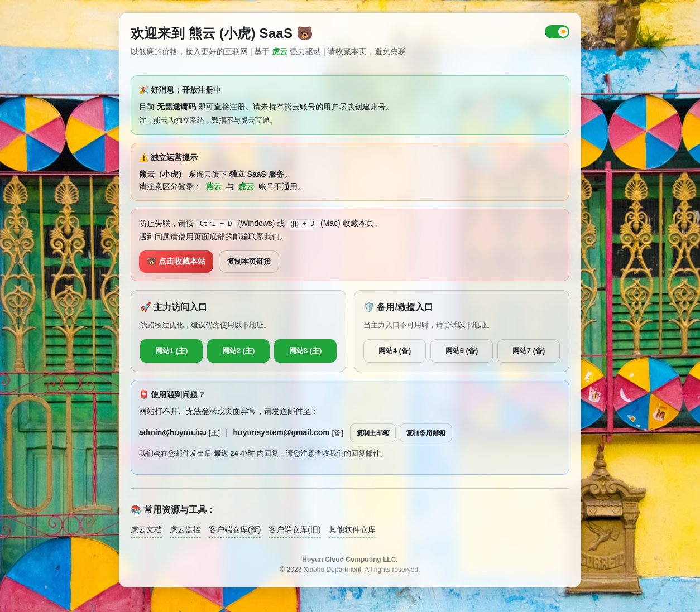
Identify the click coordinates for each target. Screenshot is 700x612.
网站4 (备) (395, 351)
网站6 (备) (462, 351)
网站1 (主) (172, 351)
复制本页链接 (249, 261)
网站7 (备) (529, 351)
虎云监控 (185, 529)
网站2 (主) (239, 351)
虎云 (280, 51)
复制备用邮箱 (426, 432)
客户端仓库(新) (235, 529)
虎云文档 (146, 529)
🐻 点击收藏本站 (176, 261)
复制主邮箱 (373, 432)
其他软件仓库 (352, 529)
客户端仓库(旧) (294, 529)
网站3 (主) (306, 351)
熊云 (214, 186)
